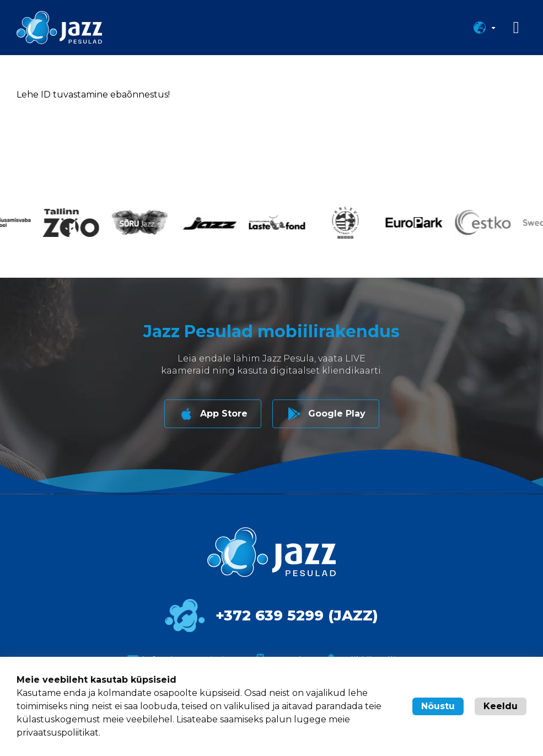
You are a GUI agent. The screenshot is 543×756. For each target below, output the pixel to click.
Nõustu (438, 706)
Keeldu (501, 706)
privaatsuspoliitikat (58, 733)
